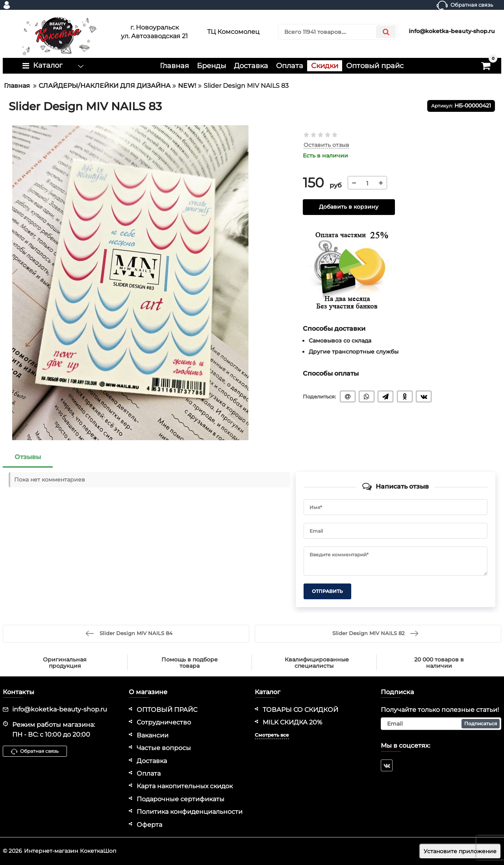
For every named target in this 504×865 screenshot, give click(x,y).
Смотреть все (272, 735)
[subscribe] (441, 724)
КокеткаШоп (98, 851)
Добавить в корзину (349, 207)
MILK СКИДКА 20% (292, 722)
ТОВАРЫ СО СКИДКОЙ (300, 710)
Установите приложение (460, 851)
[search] (338, 32)
